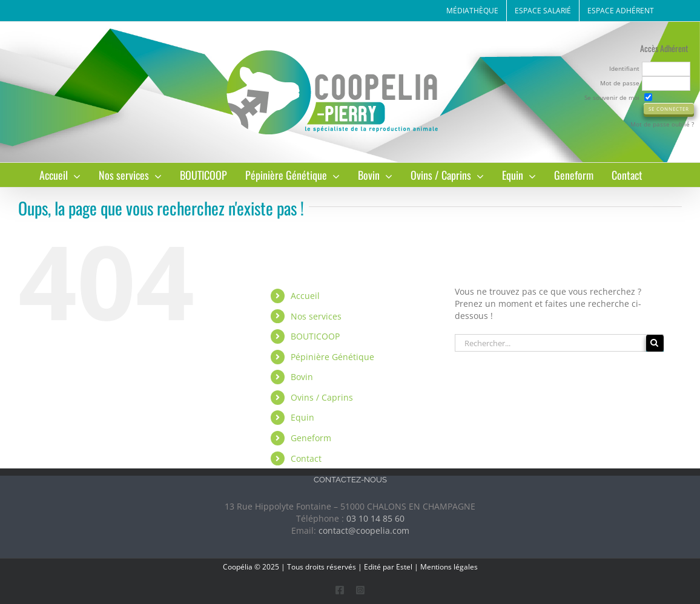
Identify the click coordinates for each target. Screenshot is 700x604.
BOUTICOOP (315, 336)
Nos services (316, 316)
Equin (302, 417)
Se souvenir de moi (612, 97)
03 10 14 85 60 (375, 518)
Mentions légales (449, 567)
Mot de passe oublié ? (662, 124)
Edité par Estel (388, 567)
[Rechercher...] (550, 343)
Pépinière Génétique (332, 357)
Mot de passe (620, 83)
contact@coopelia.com (364, 530)
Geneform (311, 438)
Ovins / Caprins (322, 397)
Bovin (302, 377)
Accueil (305, 296)
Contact (306, 458)
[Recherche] (655, 343)
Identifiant (624, 68)
